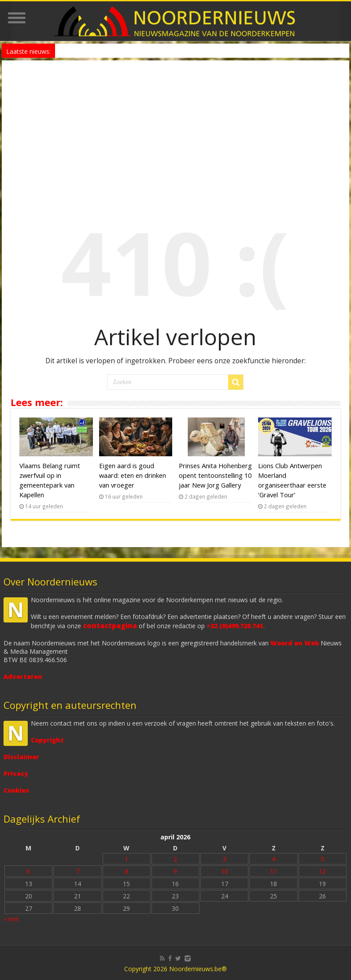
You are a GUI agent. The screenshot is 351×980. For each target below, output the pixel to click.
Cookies (16, 790)
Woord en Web (295, 643)
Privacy (16, 773)
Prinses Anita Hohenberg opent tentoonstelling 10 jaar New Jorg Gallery (215, 475)
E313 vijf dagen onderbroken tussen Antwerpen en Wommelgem (138, 50)
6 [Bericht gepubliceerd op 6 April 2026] (29, 871)
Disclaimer (21, 757)
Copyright (47, 740)
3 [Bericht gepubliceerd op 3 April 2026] (225, 859)
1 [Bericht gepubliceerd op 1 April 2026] (126, 859)
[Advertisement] (175, 127)
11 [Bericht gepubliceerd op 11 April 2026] (273, 871)
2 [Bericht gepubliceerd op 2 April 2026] (175, 859)
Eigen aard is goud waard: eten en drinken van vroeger (133, 475)
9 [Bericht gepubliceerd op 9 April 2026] (175, 871)
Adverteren (23, 676)
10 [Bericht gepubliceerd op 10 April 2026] (225, 871)
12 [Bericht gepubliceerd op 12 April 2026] (322, 871)
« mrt (11, 919)
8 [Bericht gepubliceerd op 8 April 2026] (126, 871)
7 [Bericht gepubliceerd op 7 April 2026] (78, 871)
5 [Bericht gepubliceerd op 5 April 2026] (322, 859)
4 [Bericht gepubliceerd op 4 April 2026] (273, 859)
